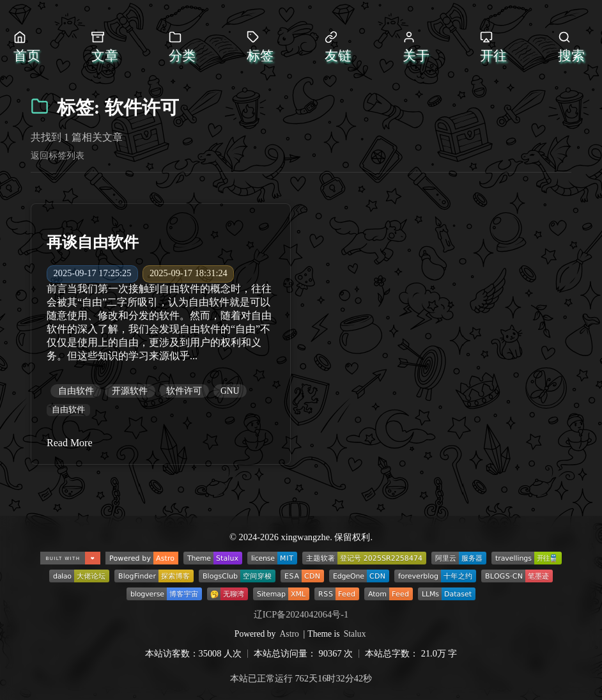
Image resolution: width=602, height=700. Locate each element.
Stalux (355, 634)
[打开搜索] (573, 48)
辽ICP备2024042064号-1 (301, 614)
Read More (70, 443)
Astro (289, 634)
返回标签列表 (58, 155)
